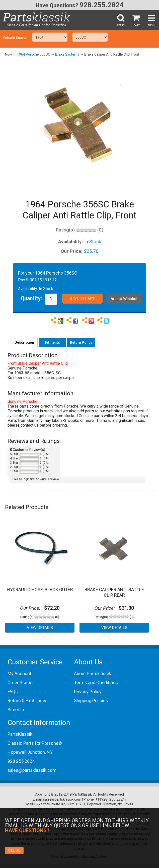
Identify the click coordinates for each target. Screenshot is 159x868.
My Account (19, 673)
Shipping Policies (91, 701)
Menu (152, 25)
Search (122, 25)
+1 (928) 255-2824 (110, 799)
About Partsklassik (93, 673)
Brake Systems (67, 54)
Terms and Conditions (96, 683)
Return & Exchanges (28, 701)
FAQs (13, 692)
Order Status (20, 683)
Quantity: (32, 298)
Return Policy (81, 342)
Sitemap (16, 710)
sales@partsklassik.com (32, 770)
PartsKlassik (20, 734)
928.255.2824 (102, 5)
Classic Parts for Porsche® (35, 743)
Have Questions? (57, 5)
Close (14, 850)
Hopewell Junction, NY (30, 752)
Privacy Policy (88, 692)
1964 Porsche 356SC (34, 54)
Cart (137, 25)
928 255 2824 (21, 761)
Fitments (53, 342)
